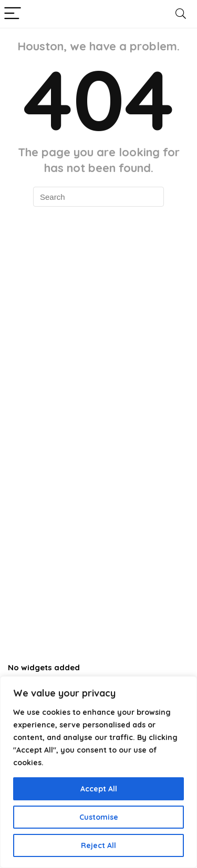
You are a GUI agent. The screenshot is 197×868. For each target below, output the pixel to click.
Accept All (99, 789)
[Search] (181, 14)
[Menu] (13, 14)
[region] (98, 772)
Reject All (98, 845)
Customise (99, 817)
